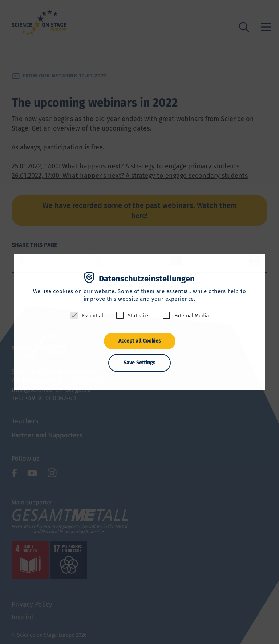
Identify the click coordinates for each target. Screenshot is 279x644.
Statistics (139, 316)
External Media (192, 316)
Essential (93, 316)
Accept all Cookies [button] (140, 341)
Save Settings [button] (139, 363)
